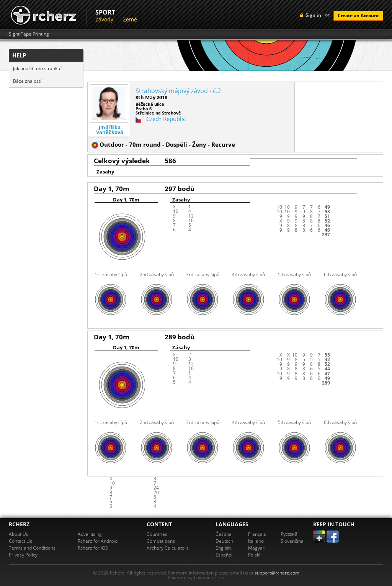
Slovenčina (292, 541)
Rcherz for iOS (93, 548)
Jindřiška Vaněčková (110, 130)
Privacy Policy (23, 555)
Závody (104, 19)
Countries (157, 534)
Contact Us (20, 541)
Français (257, 534)
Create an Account (358, 16)
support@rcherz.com (277, 573)
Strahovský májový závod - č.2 (178, 91)
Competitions (161, 541)
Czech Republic (166, 119)
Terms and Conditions (32, 548)
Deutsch (224, 541)
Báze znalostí (27, 81)
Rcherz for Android (98, 541)
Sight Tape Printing (29, 34)
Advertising (90, 534)
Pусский (289, 534)
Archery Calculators (168, 548)
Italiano (256, 541)
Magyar (256, 548)
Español (224, 555)
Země (130, 19)
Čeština (224, 534)
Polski (254, 555)
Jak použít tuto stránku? (38, 68)
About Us (19, 534)
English (223, 548)
